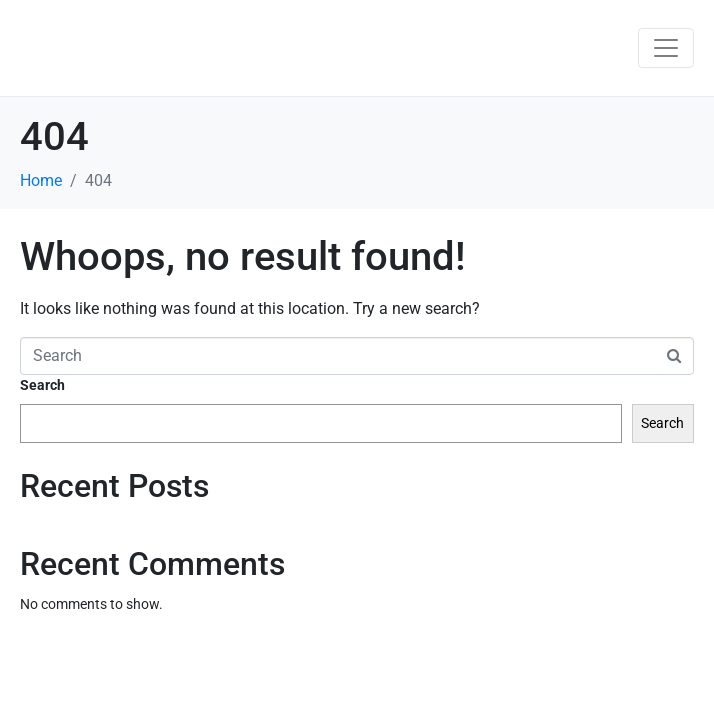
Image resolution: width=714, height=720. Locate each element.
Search (42, 385)
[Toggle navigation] (666, 48)
